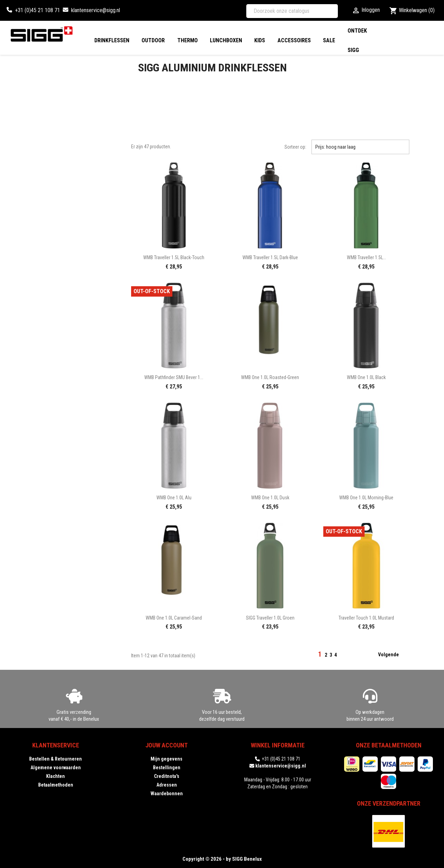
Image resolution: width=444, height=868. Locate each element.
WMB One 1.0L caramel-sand (174, 618)
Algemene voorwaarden (56, 768)
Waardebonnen (167, 794)
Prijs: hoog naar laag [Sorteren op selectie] (360, 147)
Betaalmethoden (56, 785)
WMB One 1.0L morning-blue (366, 498)
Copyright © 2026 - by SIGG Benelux (222, 859)
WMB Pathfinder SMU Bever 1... (174, 377)
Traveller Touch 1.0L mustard (366, 618)
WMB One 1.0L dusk (270, 498)
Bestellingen (167, 768)
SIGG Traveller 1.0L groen (270, 618)
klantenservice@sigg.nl (96, 10)
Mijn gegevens (166, 759)
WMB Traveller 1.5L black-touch (174, 257)
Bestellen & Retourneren (55, 759)
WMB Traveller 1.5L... (366, 257)
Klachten (55, 776)
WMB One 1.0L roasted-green (270, 377)
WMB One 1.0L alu (174, 498)
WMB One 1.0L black (366, 377)
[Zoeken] (292, 11)
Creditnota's (167, 776)
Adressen (167, 785)
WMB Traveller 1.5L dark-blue (270, 257)
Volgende (393, 655)
